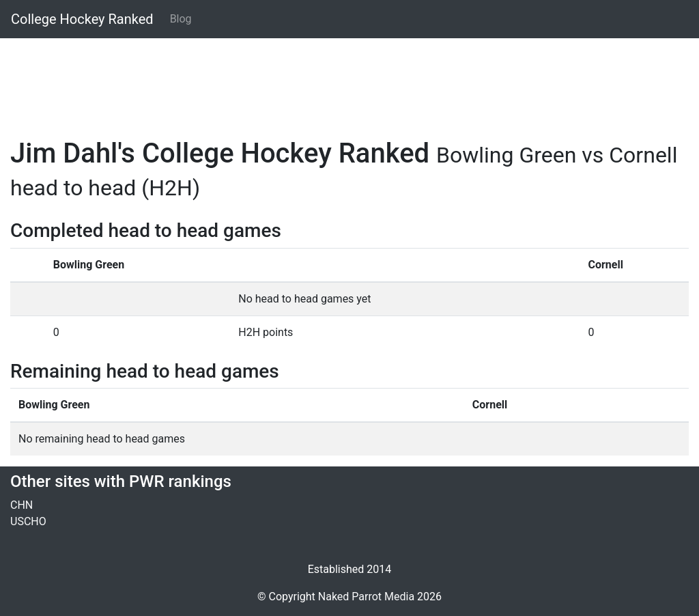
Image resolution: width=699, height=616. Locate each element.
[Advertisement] (349, 80)
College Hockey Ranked (82, 19)
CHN (22, 505)
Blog (181, 19)
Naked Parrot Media (366, 597)
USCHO (28, 521)
